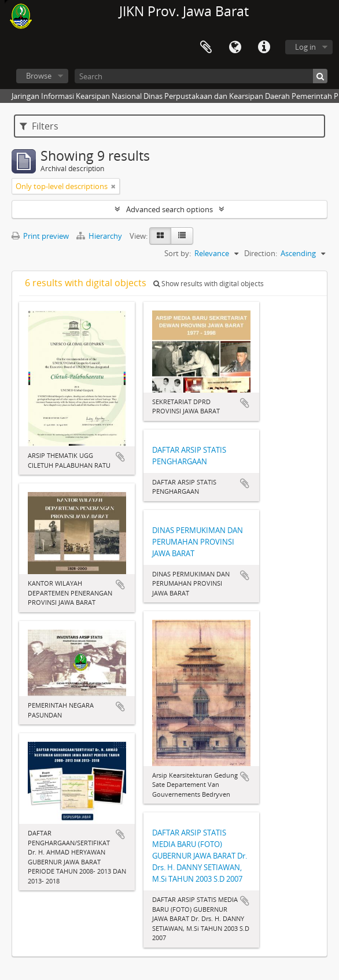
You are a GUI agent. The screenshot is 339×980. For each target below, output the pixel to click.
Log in (305, 47)
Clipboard (206, 47)
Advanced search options (169, 209)
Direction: (261, 253)
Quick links (264, 47)
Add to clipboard (120, 457)
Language (235, 47)
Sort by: (178, 253)
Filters (39, 126)
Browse (39, 76)
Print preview (40, 236)
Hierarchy (100, 236)
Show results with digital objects (209, 284)
